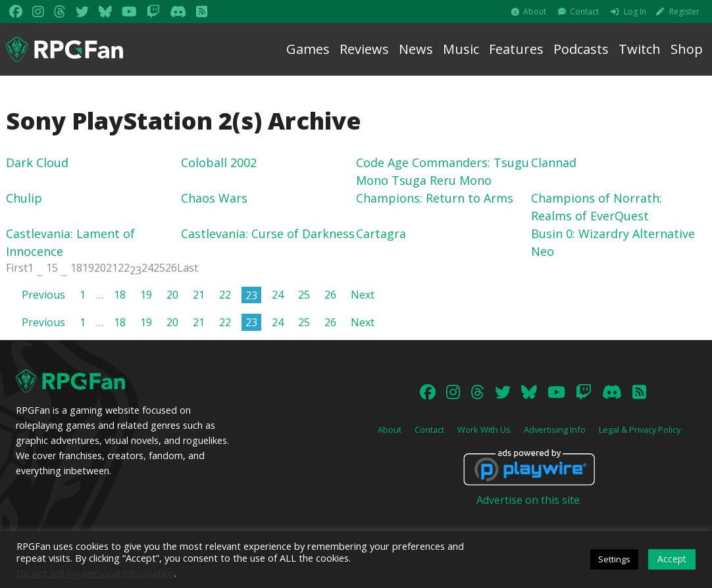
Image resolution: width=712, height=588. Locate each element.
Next (363, 295)
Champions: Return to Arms (435, 198)
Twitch (640, 49)
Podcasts (581, 49)
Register (684, 12)
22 (124, 268)
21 (112, 268)
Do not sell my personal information (95, 573)
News (416, 49)
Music (461, 49)
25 (159, 268)
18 (76, 268)
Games (308, 49)
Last (188, 268)
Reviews (364, 49)
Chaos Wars (214, 198)
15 (52, 268)
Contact (584, 12)
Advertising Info (555, 429)
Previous (43, 295)
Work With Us (484, 429)
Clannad (554, 162)
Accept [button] (672, 559)
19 (88, 268)
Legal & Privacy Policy (640, 429)
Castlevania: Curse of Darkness (268, 233)
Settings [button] (614, 559)
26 (171, 268)
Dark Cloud (37, 162)
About (535, 12)
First (17, 268)
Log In (635, 12)
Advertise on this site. (529, 500)
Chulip (24, 198)
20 (100, 268)
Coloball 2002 (219, 162)
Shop (687, 49)
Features (516, 49)
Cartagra (381, 233)
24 (147, 268)
